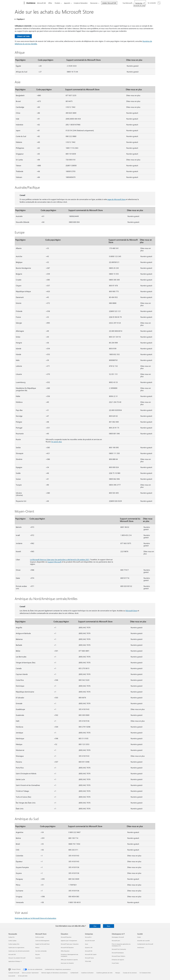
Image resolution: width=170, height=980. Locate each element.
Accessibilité (12, 976)
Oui (95, 926)
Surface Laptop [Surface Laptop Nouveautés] (12, 941)
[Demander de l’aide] (140, 3)
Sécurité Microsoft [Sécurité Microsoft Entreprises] (90, 941)
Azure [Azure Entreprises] (87, 944)
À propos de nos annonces (130, 973)
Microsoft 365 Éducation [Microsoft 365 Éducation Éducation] (67, 947)
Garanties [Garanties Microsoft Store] (38, 958)
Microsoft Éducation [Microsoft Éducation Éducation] (66, 937)
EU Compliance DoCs (145, 973)
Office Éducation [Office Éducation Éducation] (65, 951)
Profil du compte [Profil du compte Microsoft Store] (40, 937)
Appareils (67, 3)
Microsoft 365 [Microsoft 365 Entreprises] (89, 951)
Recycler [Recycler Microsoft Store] (38, 954)
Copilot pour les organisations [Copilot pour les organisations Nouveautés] (16, 947)
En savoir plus (57, 442)
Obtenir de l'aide (23, 36)
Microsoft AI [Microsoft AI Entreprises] (88, 937)
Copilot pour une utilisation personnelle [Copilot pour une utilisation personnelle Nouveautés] (19, 951)
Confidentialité (74, 973)
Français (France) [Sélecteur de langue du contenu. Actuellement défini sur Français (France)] (16, 969)
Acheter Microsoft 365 (109, 3)
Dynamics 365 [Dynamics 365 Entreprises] (89, 947)
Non (109, 926)
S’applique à (20, 19)
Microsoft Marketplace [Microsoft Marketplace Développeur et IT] (118, 953)
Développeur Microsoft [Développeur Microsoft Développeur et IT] (118, 937)
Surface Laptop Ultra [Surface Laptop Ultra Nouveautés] (14, 944)
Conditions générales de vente (104, 973)
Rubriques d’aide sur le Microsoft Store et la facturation (35, 918)
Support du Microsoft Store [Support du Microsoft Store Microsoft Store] (42, 944)
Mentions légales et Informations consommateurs (54, 973)
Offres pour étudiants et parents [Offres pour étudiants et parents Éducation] (69, 960)
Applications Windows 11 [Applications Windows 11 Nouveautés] (15, 961)
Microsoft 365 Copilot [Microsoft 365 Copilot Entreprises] (91, 954)
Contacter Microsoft (14, 973)
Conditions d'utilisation (87, 973)
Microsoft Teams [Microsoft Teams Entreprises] (89, 958)
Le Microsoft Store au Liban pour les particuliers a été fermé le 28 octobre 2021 (60, 559)
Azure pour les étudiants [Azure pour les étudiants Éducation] (67, 963)
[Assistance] (31, 3)
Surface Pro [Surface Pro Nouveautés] (11, 937)
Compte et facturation (81, 3)
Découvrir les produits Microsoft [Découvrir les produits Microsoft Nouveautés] (17, 958)
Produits (57, 3)
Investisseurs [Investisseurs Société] (141, 947)
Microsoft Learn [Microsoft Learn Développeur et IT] (116, 941)
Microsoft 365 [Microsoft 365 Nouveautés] (12, 954)
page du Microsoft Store (116, 199)
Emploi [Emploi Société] (139, 937)
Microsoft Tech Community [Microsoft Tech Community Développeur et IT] (119, 949)
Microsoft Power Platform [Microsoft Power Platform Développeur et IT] (118, 956)
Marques (118, 973)
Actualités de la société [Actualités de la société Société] (143, 941)
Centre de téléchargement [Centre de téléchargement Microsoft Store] (42, 941)
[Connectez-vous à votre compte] (154, 3)
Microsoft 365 (41, 3)
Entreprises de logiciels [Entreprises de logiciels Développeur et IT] (118, 960)
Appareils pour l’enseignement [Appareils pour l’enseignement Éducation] (69, 941)
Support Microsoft (54, 562)
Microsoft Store (131, 611)
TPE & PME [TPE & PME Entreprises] (88, 961)
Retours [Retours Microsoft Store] (37, 947)
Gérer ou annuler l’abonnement (30, 973)
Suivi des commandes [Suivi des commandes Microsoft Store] (41, 951)
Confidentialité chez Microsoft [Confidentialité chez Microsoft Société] (145, 944)
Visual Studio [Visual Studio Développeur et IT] (115, 963)
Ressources (94, 3)
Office (50, 3)
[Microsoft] (16, 3)
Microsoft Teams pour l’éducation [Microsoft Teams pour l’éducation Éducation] (70, 944)
